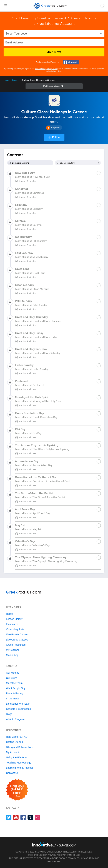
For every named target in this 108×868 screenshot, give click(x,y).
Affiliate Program (15, 719)
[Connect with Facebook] (71, 62)
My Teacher (12, 650)
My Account (12, 752)
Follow (56, 137)
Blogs (9, 714)
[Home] (51, 8)
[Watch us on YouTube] (16, 817)
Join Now (54, 52)
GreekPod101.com (37, 855)
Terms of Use (40, 69)
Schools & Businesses (18, 709)
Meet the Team (14, 683)
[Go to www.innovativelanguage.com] (54, 844)
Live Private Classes (17, 634)
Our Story (11, 678)
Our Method (13, 673)
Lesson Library (10, 80)
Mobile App (12, 655)
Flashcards (12, 624)
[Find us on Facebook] (23, 817)
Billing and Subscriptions (20, 747)
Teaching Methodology (19, 763)
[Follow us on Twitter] (9, 817)
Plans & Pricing (15, 693)
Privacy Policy (52, 69)
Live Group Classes (17, 640)
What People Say (16, 688)
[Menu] (6, 6)
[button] (102, 6)
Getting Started (14, 742)
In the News (13, 699)
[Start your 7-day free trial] (17, 790)
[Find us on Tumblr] (30, 817)
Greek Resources (16, 645)
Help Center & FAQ (17, 737)
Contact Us (12, 773)
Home (9, 614)
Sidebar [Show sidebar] (54, 86)
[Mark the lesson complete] (99, 173)
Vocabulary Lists (15, 629)
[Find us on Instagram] (37, 817)
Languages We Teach (18, 704)
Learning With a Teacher (20, 768)
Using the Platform (16, 757)
